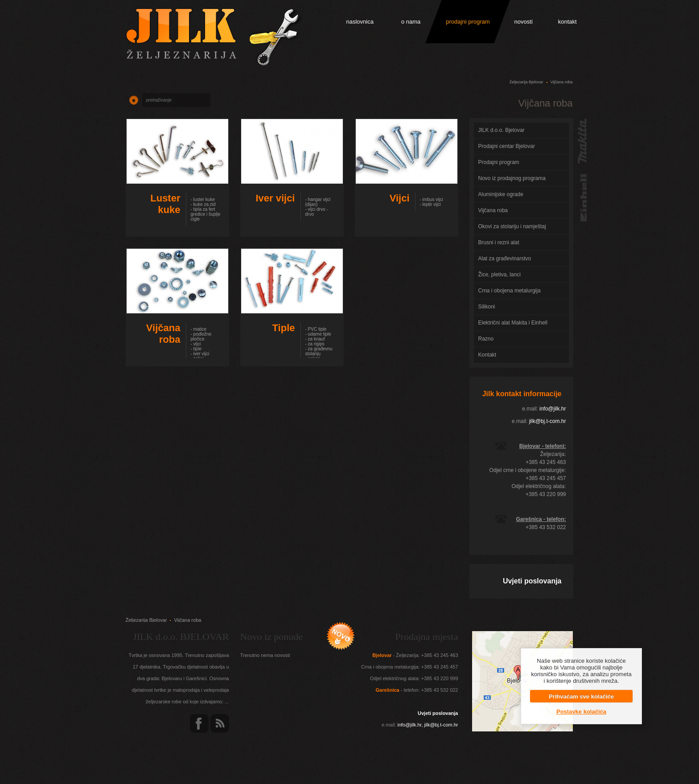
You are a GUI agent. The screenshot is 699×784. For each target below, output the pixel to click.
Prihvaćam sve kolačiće (581, 696)
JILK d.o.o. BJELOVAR (181, 637)
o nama (411, 22)
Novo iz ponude (272, 637)
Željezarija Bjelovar (526, 82)
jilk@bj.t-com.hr (548, 421)
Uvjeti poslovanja (532, 581)
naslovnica (360, 22)
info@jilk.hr (553, 409)
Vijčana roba (562, 82)
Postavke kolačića (581, 712)
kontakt (567, 22)
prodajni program (468, 22)
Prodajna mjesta (426, 637)
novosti (524, 22)
